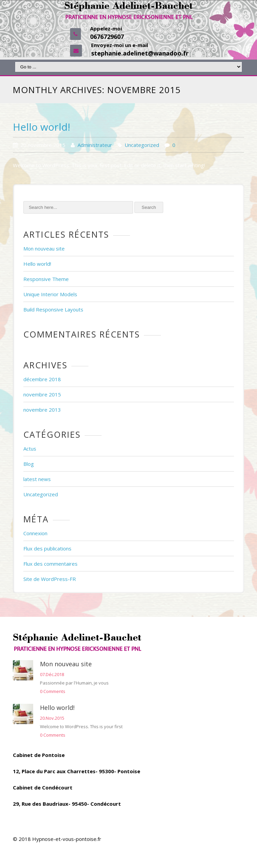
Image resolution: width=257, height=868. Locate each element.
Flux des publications (47, 548)
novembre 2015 (42, 394)
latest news (37, 479)
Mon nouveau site (44, 248)
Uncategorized (142, 145)
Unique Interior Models (50, 294)
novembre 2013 (42, 410)
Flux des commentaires (50, 564)
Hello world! (41, 127)
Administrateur (95, 145)
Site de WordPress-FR (50, 579)
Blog (29, 464)
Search (149, 207)
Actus (30, 449)
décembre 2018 (42, 379)
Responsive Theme (46, 279)
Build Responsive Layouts (53, 309)
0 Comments (53, 691)
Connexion (35, 533)
